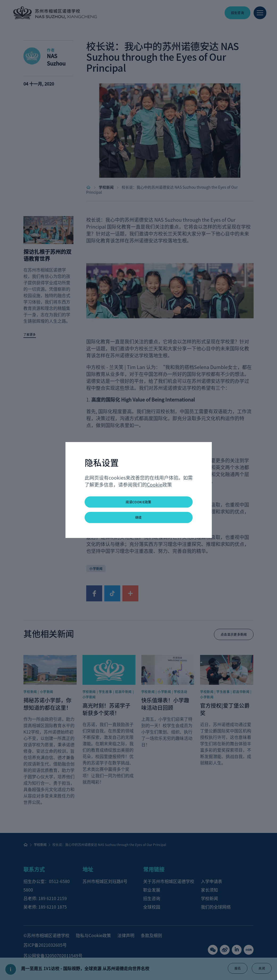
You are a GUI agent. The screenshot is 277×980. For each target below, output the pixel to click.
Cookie (155, 484)
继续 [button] (138, 517)
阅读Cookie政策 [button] (138, 502)
